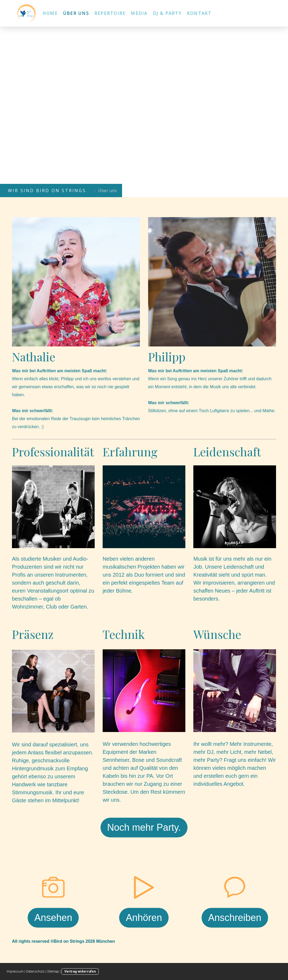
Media (139, 13)
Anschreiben (235, 918)
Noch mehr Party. (144, 827)
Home (50, 13)
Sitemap (53, 971)
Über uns (76, 13)
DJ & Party (167, 13)
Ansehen (53, 918)
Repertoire (110, 13)
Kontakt (199, 13)
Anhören (144, 918)
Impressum (15, 971)
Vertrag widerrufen (80, 971)
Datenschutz (35, 971)
